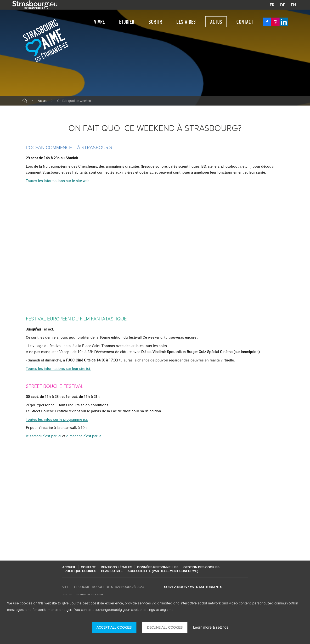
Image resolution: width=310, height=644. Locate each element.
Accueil (69, 567)
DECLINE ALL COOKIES (165, 627)
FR (272, 5)
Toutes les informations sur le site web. (58, 181)
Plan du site (113, 571)
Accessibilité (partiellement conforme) (165, 571)
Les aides (186, 22)
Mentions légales (118, 567)
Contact (245, 22)
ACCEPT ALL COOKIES (114, 627)
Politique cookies (81, 571)
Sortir (155, 22)
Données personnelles (160, 567)
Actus (216, 22)
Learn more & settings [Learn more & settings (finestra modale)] (211, 627)
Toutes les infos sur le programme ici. (57, 419)
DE (283, 5)
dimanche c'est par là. (84, 436)
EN (293, 5)
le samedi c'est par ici (44, 436)
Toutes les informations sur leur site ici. (58, 368)
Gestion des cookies (205, 567)
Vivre (99, 22)
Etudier (127, 22)
